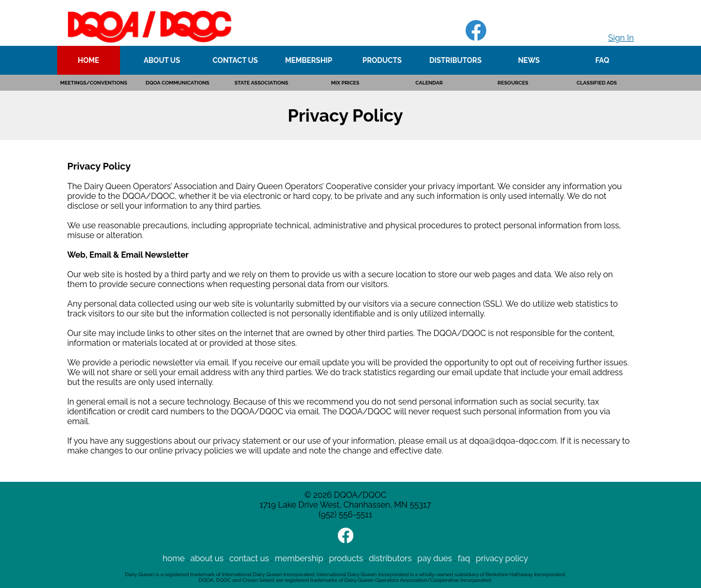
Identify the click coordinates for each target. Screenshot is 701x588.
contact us (249, 558)
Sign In (621, 38)
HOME (89, 60)
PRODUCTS (382, 60)
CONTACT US (235, 60)
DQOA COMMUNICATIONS (178, 83)
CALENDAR (429, 83)
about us (207, 558)
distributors (390, 558)
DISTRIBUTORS (455, 60)
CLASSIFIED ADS (596, 83)
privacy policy (502, 558)
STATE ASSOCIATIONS (261, 83)
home (174, 558)
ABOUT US (162, 60)
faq (464, 558)
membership (299, 558)
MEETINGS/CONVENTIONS (94, 83)
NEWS (529, 60)
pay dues (434, 558)
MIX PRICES (345, 83)
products (346, 558)
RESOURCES (513, 83)
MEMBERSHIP (309, 60)
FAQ (602, 60)
